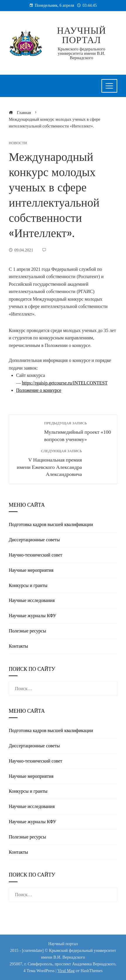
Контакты (18, 646)
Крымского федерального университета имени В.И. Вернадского (81, 53)
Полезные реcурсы (27, 631)
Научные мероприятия (31, 570)
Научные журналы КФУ (33, 616)
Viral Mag (66, 971)
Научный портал (82, 35)
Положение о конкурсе (39, 390)
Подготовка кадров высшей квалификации (51, 524)
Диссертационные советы (34, 540)
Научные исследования (32, 600)
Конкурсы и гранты (28, 585)
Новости (18, 143)
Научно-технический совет (36, 555)
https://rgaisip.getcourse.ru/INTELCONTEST (65, 383)
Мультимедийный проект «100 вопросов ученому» (78, 432)
